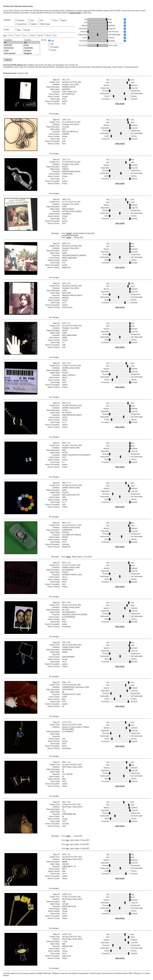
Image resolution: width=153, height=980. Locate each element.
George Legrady (75, 13)
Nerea (68, 557)
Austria (32, 51)
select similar (120, 104)
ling (67, 840)
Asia (32, 45)
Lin (67, 844)
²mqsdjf (69, 233)
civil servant (14, 53)
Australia (32, 48)
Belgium (32, 53)
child (14, 51)
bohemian (14, 48)
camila (69, 238)
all (14, 43)
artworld (14, 45)
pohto (68, 836)
